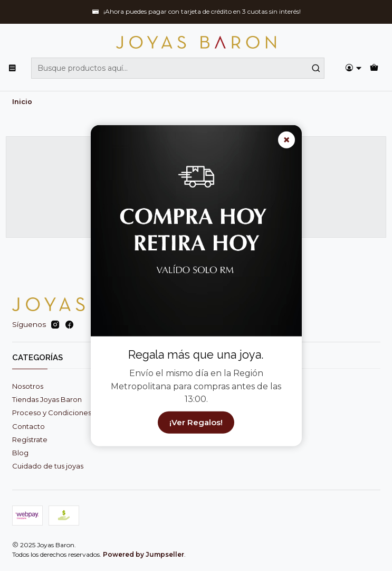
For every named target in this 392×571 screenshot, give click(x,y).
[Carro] (374, 68)
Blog (20, 453)
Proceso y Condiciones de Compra (72, 413)
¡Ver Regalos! (196, 422)
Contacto (28, 426)
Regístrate (30, 439)
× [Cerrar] (286, 140)
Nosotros (28, 386)
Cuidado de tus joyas (48, 466)
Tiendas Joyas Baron (47, 399)
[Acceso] (353, 68)
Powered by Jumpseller (144, 554)
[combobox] (178, 68)
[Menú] (12, 68)
